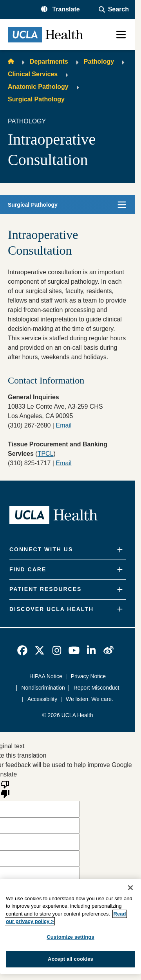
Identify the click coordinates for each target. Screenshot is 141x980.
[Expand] (120, 550)
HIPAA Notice (46, 676)
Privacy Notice (88, 676)
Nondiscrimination (43, 688)
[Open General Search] (114, 9)
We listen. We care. (89, 699)
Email (63, 463)
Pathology (99, 61)
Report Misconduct (97, 688)
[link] (22, 650)
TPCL (46, 454)
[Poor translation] (5, 789)
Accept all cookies (70, 959)
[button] (61, 9)
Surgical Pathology (36, 99)
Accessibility (42, 699)
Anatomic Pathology (38, 87)
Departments (49, 61)
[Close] (130, 888)
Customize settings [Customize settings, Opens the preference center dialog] (70, 937)
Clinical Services (33, 74)
